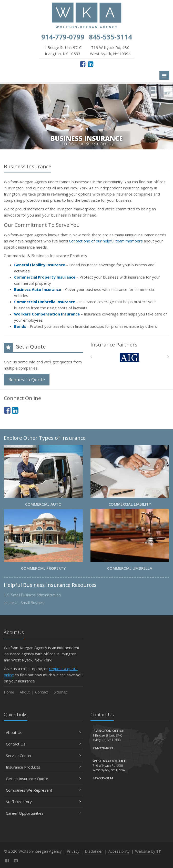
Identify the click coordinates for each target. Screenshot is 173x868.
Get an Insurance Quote (43, 779)
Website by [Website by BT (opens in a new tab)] (148, 851)
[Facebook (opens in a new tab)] (83, 64)
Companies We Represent (43, 790)
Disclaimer (94, 851)
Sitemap (61, 692)
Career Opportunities (43, 813)
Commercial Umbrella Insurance (45, 302)
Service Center (43, 755)
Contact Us (43, 744)
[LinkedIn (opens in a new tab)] (91, 64)
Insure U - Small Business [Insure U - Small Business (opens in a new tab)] (25, 603)
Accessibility (119, 851)
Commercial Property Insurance (45, 277)
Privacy (73, 851)
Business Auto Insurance (38, 289)
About (25, 692)
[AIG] (130, 358)
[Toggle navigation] (164, 75)
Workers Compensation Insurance (47, 314)
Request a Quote (27, 380)
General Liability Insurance (40, 265)
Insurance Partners (114, 345)
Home (9, 692)
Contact (42, 692)
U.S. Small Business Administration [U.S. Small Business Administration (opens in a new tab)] (32, 595)
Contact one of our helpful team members (106, 241)
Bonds (20, 326)
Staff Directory (43, 802)
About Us (43, 732)
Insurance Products (43, 767)
